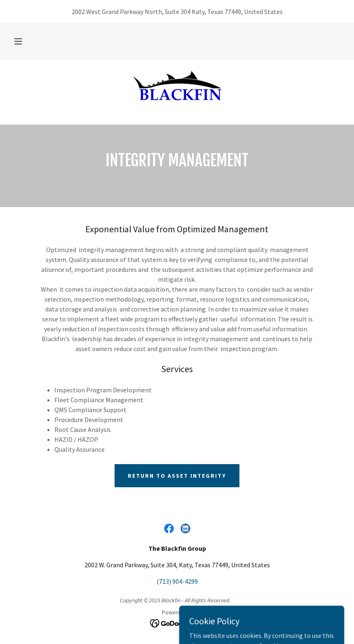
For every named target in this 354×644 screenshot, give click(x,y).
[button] (18, 41)
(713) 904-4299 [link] (177, 581)
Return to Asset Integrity (177, 476)
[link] (177, 86)
